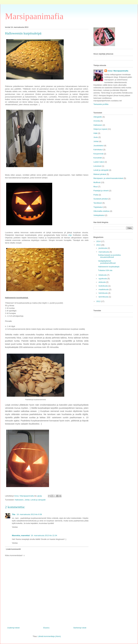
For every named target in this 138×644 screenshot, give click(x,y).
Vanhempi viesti (80, 628)
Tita (14, 514)
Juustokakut (98, 146)
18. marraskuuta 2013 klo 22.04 (44, 535)
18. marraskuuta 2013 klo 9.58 (29, 514)
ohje (70, 235)
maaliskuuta (104, 289)
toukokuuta (103, 286)
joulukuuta (103, 248)
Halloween (19, 500)
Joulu (96, 137)
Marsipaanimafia (34, 16)
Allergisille (98, 117)
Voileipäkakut (99, 215)
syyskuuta (103, 279)
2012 (99, 301)
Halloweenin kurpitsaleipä (109, 267)
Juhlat (27, 500)
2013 (99, 245)
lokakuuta (103, 275)
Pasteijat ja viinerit (101, 191)
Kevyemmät (98, 154)
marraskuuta (104, 252)
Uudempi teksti (13, 628)
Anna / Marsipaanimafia (118, 71)
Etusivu (46, 628)
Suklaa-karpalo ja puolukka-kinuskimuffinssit (110, 256)
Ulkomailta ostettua (101, 211)
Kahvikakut (98, 150)
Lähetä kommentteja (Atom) (49, 636)
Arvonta (97, 121)
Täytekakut (98, 207)
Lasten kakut (99, 162)
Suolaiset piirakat (101, 199)
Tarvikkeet (98, 203)
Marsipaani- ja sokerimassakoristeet (108, 178)
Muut (96, 187)
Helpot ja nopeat (100, 129)
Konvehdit (98, 158)
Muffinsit (97, 182)
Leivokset (97, 166)
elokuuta (102, 282)
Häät (95, 133)
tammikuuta (104, 297)
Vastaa (15, 527)
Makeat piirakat (100, 174)
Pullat (96, 195)
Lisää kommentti (13, 549)
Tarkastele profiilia (101, 104)
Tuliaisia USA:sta (105, 270)
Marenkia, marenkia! (21, 535)
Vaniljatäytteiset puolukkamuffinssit (107, 262)
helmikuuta (103, 293)
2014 (99, 241)
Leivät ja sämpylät (38, 500)
